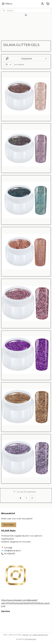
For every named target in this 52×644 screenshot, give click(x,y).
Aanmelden (9, 525)
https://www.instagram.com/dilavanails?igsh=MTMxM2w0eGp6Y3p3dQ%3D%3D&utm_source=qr (26, 603)
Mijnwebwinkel (30, 639)
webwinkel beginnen (40, 635)
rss (30, 635)
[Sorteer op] (26, 59)
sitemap (25, 635)
